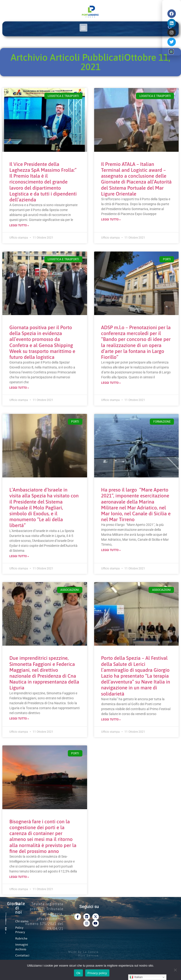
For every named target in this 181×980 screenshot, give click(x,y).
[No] (175, 970)
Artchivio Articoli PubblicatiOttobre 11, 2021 (90, 62)
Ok (78, 973)
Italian (136, 977)
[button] (83, 28)
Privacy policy (97, 973)
